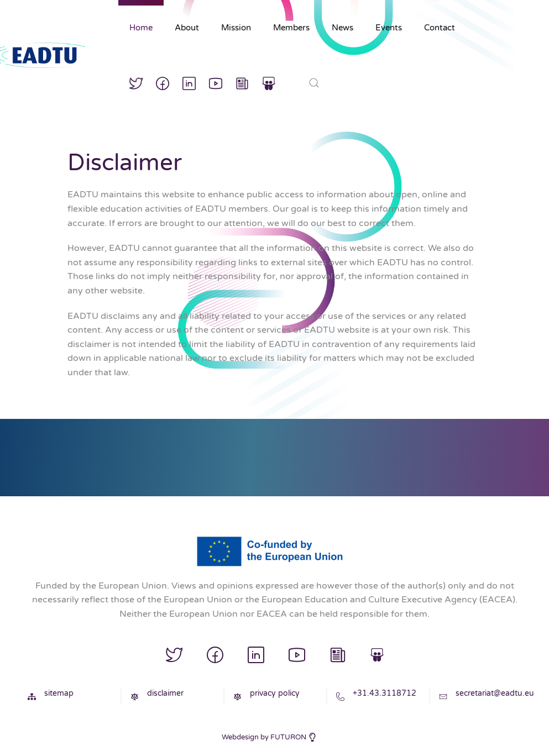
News (343, 28)
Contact (440, 28)
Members (291, 28)
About (187, 28)
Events (389, 28)
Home (141, 28)
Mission (236, 28)
